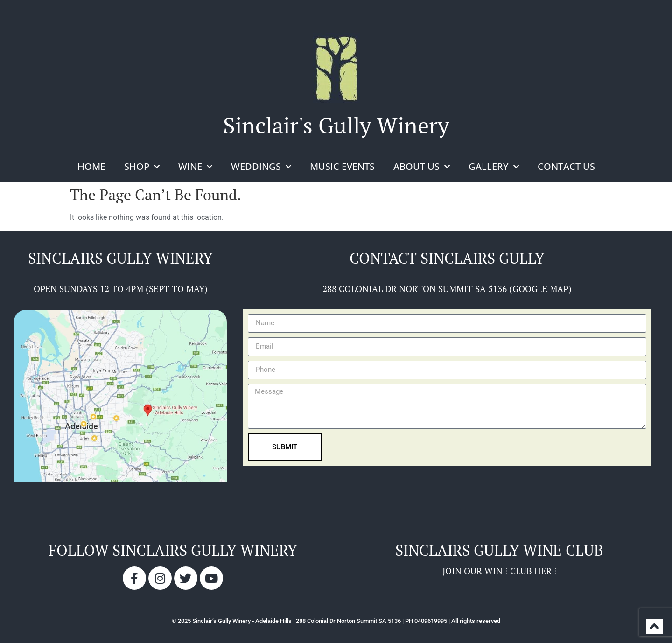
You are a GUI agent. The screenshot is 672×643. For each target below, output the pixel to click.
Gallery (494, 167)
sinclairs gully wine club (499, 550)
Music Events (342, 166)
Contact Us (566, 166)
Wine (195, 167)
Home (91, 166)
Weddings (261, 167)
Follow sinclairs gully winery (173, 550)
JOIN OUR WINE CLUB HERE (500, 571)
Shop (142, 167)
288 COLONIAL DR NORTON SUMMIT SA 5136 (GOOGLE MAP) (447, 289)
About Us (422, 167)
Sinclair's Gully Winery (336, 125)
